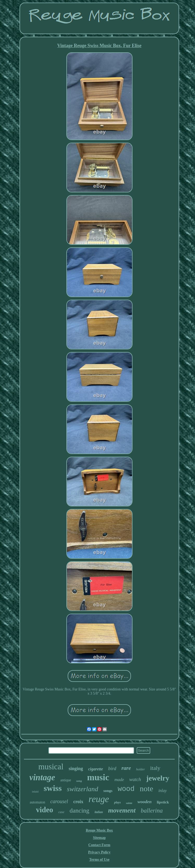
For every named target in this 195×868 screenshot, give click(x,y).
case (61, 812)
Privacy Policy (99, 852)
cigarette (96, 769)
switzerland (83, 789)
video (45, 810)
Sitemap (99, 838)
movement (122, 810)
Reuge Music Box (99, 830)
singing (76, 769)
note (147, 788)
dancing (79, 810)
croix (78, 802)
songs (108, 791)
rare (126, 768)
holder (141, 769)
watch (135, 779)
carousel (59, 801)
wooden (144, 802)
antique (66, 780)
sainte (129, 803)
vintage (42, 777)
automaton (37, 802)
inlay (162, 791)
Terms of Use (99, 860)
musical (51, 767)
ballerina (152, 811)
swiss (53, 788)
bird (112, 768)
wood (126, 789)
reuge (99, 799)
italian (99, 812)
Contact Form (99, 845)
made (119, 780)
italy (155, 768)
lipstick (163, 802)
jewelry (158, 778)
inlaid (35, 791)
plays (117, 802)
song (79, 781)
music (98, 777)
